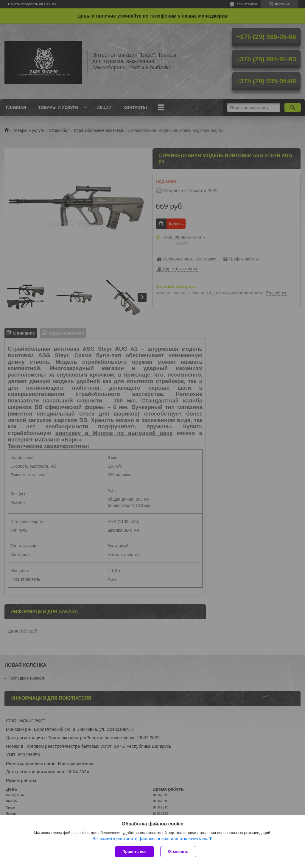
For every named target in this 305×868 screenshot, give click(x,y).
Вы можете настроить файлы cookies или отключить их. (150, 838)
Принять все (134, 851)
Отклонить (178, 851)
